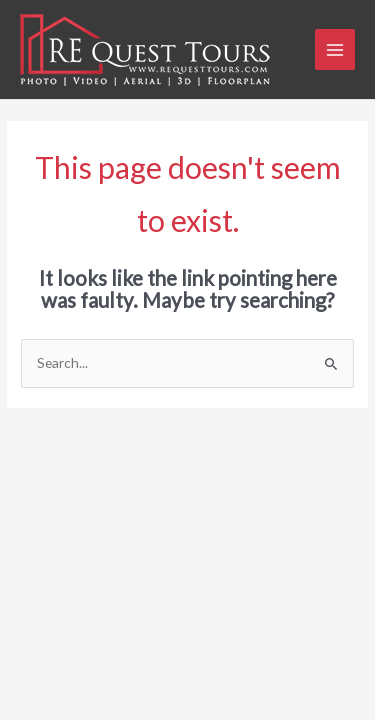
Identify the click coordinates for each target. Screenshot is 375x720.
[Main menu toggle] (335, 49)
